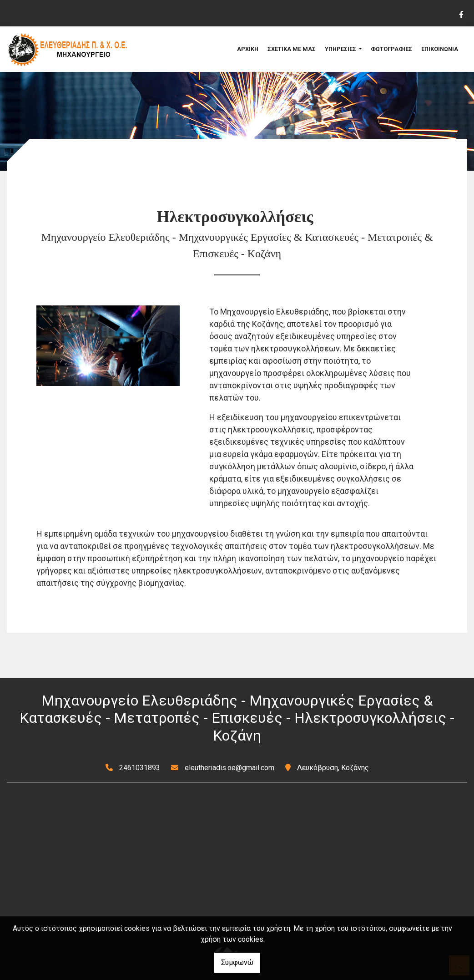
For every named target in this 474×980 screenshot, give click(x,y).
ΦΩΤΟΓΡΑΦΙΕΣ (391, 49)
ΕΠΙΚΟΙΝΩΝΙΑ (440, 49)
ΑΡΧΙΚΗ (248, 49)
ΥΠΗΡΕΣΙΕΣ (341, 49)
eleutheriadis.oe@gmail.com (229, 768)
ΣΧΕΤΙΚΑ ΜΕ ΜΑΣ (292, 49)
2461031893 (140, 768)
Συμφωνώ (237, 962)
